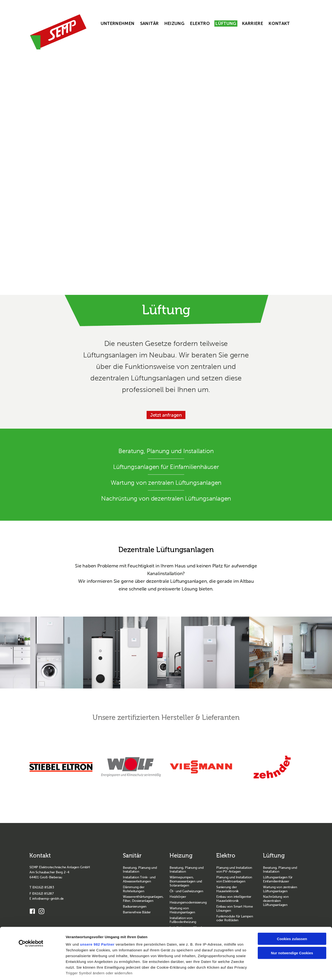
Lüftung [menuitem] (226, 23)
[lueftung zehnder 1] (291, 653)
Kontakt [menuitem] (279, 23)
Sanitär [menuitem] (149, 23)
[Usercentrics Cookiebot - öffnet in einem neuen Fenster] (31, 911)
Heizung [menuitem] (175, 23)
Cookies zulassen (292, 906)
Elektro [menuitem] (200, 23)
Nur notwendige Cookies (292, 920)
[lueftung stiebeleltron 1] (42, 653)
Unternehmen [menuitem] (118, 23)
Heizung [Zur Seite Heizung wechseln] (181, 856)
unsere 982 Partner (97, 912)
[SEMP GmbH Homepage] (58, 32)
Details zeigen (255, 971)
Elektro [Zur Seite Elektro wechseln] (226, 856)
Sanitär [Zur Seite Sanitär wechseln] (132, 856)
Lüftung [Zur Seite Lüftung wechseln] (274, 856)
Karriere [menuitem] (252, 23)
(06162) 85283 (43, 887)
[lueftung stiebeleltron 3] (125, 653)
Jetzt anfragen (166, 415)
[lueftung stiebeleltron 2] (208, 653)
